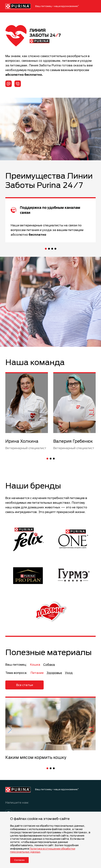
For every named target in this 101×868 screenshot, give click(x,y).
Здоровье (54, 673)
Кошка (35, 664)
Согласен (19, 860)
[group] (50, 728)
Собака (49, 664)
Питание (37, 673)
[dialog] (50, 840)
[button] (46, 249)
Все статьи (25, 685)
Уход (69, 673)
